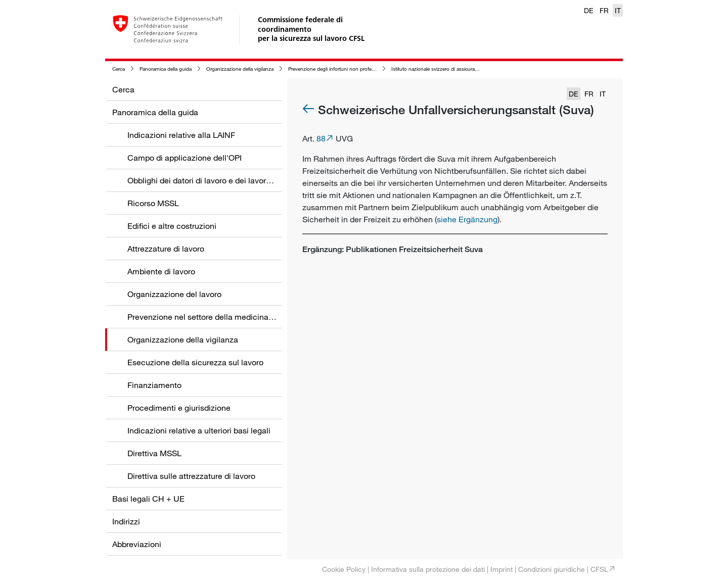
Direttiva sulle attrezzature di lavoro (191, 476)
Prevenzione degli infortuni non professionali (338, 69)
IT (618, 10)
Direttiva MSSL (154, 453)
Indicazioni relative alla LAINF (181, 135)
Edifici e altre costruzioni (172, 226)
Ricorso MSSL (153, 203)
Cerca (119, 69)
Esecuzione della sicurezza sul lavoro (195, 362)
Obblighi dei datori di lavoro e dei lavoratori (205, 180)
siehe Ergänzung (467, 219)
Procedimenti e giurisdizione (179, 408)
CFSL (599, 569)
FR (604, 10)
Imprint (502, 569)
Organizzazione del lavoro (174, 294)
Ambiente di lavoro (161, 271)
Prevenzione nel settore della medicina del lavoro (217, 317)
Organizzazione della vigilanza (240, 69)
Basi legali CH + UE (148, 499)
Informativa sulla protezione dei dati (428, 569)
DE (589, 10)
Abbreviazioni (137, 544)
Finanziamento (154, 385)
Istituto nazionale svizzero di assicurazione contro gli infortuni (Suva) (468, 69)
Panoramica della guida (166, 69)
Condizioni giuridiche (552, 569)
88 (321, 138)
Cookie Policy (344, 569)
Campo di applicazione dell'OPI (185, 158)
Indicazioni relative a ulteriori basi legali (199, 430)
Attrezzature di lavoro (166, 249)
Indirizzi (126, 521)
